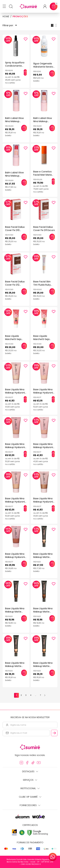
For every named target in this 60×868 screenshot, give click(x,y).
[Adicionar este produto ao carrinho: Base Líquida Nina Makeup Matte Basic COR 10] (24, 618)
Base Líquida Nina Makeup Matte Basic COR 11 (43, 612)
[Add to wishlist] (26, 39)
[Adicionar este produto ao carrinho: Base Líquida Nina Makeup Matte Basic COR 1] (52, 564)
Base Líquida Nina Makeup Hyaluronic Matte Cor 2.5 (44, 447)
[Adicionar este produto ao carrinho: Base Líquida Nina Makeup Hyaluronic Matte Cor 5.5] (53, 508)
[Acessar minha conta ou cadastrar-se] (46, 6)
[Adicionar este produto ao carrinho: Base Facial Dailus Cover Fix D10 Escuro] (24, 237)
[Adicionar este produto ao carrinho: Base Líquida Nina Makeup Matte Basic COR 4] (52, 673)
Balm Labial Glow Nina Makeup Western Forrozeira (44, 121)
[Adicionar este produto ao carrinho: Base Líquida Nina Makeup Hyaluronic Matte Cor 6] (24, 564)
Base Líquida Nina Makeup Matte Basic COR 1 (43, 557)
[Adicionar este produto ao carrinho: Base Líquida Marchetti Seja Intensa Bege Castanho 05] (24, 346)
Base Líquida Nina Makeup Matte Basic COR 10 (15, 612)
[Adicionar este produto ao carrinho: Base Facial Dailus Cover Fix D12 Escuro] (24, 291)
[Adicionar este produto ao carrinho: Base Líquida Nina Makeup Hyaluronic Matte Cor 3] (25, 508)
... (36, 695)
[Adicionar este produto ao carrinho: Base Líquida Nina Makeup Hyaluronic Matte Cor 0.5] (25, 399)
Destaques (30, 771)
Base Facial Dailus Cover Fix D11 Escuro (44, 229)
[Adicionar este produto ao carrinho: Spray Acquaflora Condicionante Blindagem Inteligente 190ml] (25, 72)
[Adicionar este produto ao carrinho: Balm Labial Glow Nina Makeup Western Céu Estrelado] (24, 128)
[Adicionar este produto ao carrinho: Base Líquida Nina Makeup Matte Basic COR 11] (52, 618)
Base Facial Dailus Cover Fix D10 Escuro (15, 230)
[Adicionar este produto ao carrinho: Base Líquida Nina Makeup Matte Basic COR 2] (24, 673)
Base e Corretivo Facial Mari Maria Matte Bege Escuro (44, 175)
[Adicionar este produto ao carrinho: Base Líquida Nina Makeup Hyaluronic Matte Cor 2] (25, 454)
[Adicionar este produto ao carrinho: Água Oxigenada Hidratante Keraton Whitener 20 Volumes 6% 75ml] (52, 73)
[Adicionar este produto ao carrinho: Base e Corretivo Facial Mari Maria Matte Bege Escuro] (53, 181)
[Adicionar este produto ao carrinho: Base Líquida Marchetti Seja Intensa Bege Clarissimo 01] (52, 346)
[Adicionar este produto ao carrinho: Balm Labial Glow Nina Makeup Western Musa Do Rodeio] (24, 182)
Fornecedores (30, 805)
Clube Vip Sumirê (30, 797)
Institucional (30, 788)
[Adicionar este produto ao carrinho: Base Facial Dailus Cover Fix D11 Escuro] (52, 237)
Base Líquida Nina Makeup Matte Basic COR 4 (43, 666)
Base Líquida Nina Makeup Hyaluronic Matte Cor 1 (44, 393)
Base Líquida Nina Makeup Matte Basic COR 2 (15, 666)
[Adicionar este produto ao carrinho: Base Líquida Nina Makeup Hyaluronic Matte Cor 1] (53, 399)
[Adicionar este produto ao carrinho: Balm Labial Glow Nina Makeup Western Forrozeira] (52, 128)
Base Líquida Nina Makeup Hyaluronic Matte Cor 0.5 (16, 393)
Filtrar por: (10, 25)
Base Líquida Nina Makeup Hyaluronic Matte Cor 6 (16, 557)
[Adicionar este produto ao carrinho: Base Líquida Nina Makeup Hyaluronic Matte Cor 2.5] (53, 454)
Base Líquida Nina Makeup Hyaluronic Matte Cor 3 (16, 502)
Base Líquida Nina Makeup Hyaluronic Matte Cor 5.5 (44, 502)
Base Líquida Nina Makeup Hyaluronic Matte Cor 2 (16, 447)
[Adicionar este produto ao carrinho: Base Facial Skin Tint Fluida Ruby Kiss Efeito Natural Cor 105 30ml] (52, 291)
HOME (6, 16)
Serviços (30, 780)
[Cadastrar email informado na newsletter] (54, 733)
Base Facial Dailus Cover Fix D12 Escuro (15, 285)
